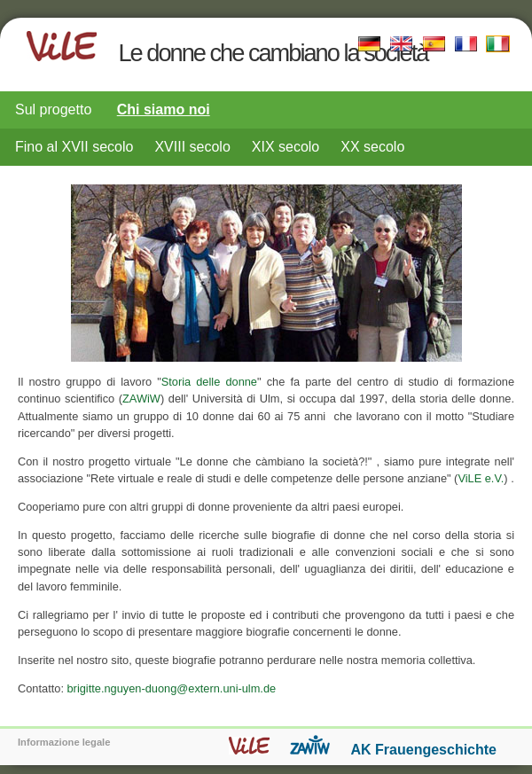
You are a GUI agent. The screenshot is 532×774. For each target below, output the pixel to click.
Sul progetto (53, 109)
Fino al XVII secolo (74, 147)
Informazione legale (64, 742)
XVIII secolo (192, 147)
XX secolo (372, 147)
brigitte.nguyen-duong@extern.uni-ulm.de (172, 688)
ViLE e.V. (481, 478)
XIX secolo (286, 147)
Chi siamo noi (164, 109)
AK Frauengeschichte (424, 750)
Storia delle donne (209, 382)
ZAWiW (141, 399)
